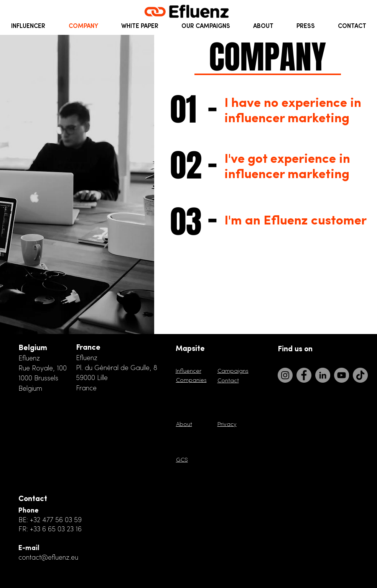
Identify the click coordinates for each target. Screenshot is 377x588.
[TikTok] (360, 375)
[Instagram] (285, 375)
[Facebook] (304, 375)
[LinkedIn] (323, 375)
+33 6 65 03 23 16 (56, 530)
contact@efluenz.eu (48, 558)
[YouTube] (342, 375)
